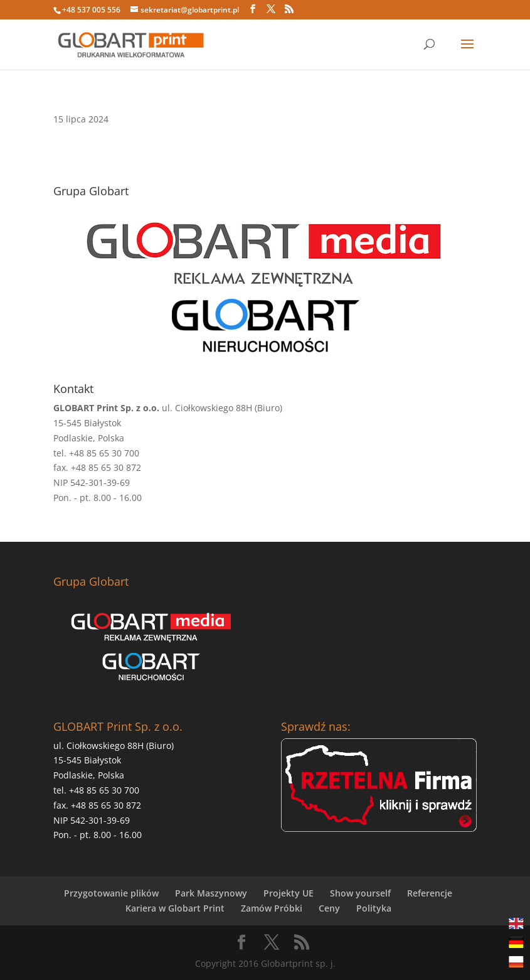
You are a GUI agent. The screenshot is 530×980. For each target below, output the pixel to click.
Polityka (374, 908)
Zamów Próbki (272, 908)
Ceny (329, 908)
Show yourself (360, 893)
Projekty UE (289, 893)
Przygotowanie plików (111, 893)
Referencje (430, 893)
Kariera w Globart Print (175, 908)
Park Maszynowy (211, 893)
